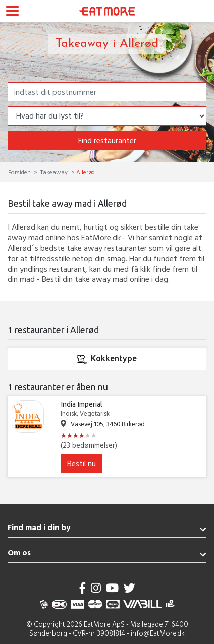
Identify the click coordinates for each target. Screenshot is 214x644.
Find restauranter (107, 140)
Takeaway (54, 172)
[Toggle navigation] (12, 12)
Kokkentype (106, 359)
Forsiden (20, 172)
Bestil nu (82, 463)
